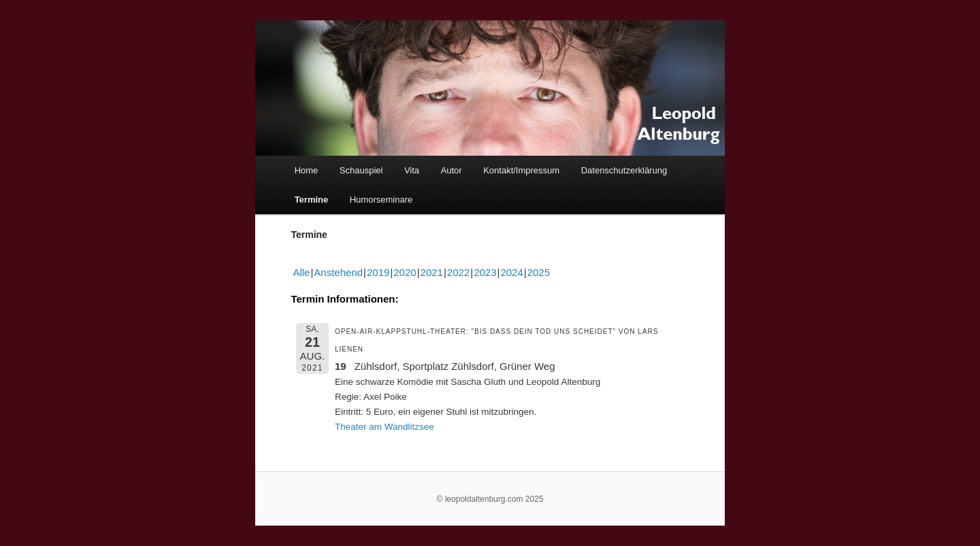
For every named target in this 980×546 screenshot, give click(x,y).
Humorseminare (381, 200)
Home (307, 170)
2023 (485, 272)
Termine (312, 200)
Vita (412, 170)
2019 (378, 272)
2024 (511, 272)
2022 (458, 272)
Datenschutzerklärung (624, 170)
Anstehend (338, 272)
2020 (405, 272)
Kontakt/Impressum (521, 170)
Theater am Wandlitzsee (385, 427)
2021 (432, 272)
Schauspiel (361, 170)
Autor (452, 170)
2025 (539, 272)
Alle (301, 272)
